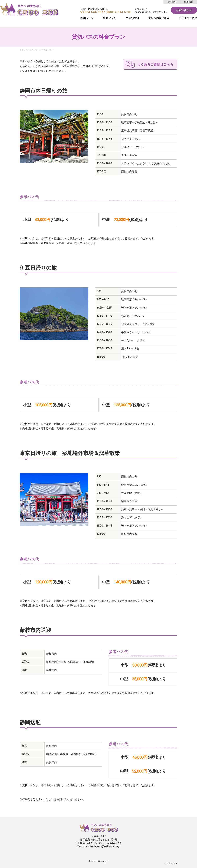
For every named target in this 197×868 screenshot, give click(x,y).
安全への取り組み (159, 18)
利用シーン (87, 18)
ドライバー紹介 (188, 18)
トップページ (26, 50)
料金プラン (110, 18)
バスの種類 (132, 18)
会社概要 (172, 2)
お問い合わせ (184, 10)
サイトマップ (171, 863)
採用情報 (189, 2)
